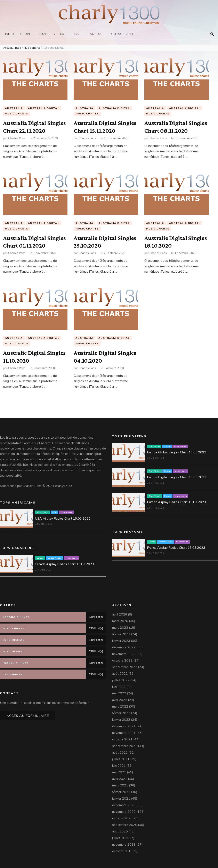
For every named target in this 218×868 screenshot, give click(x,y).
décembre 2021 (124, 726)
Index (10, 34)
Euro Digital (154, 471)
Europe (27, 34)
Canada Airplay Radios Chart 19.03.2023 (64, 564)
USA (78, 34)
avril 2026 (120, 614)
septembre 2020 (125, 825)
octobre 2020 (122, 818)
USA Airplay (66, 512)
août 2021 (120, 753)
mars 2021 (120, 785)
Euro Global (154, 446)
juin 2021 (119, 766)
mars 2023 (120, 628)
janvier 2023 (121, 641)
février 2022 (121, 713)
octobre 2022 (122, 661)
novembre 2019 (124, 845)
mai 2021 (119, 772)
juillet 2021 (121, 759)
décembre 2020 (124, 805)
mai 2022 (119, 693)
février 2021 (121, 792)
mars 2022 (120, 707)
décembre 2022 (124, 647)
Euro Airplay (155, 496)
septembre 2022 (125, 667)
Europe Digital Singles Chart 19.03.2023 (177, 477)
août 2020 (120, 831)
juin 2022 (119, 687)
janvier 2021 (121, 799)
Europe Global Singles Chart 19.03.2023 (177, 452)
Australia (14, 108)
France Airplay (165, 542)
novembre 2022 (124, 654)
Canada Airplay (55, 558)
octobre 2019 (122, 851)
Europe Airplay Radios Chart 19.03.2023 (177, 502)
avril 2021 (120, 779)
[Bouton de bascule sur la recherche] (212, 34)
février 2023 (121, 634)
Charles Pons (17, 138)
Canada (96, 34)
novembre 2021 (124, 733)
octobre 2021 (122, 739)
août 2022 (120, 674)
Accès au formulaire (28, 716)
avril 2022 (120, 700)
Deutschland (124, 34)
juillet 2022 (121, 680)
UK (64, 34)
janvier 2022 (121, 720)
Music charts (17, 114)
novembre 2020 (124, 812)
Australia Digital (44, 108)
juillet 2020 (121, 838)
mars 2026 (120, 621)
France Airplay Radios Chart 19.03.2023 (176, 548)
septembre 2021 (125, 746)
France (48, 34)
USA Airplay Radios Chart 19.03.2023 (63, 519)
